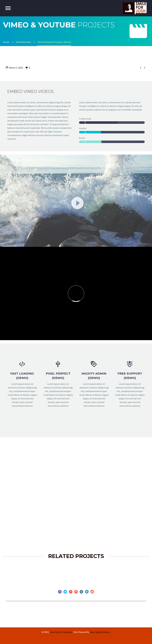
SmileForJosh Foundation (61, 632)
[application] (76, 201)
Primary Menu (8, 8)
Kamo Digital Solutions (100, 632)
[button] (76, 201)
